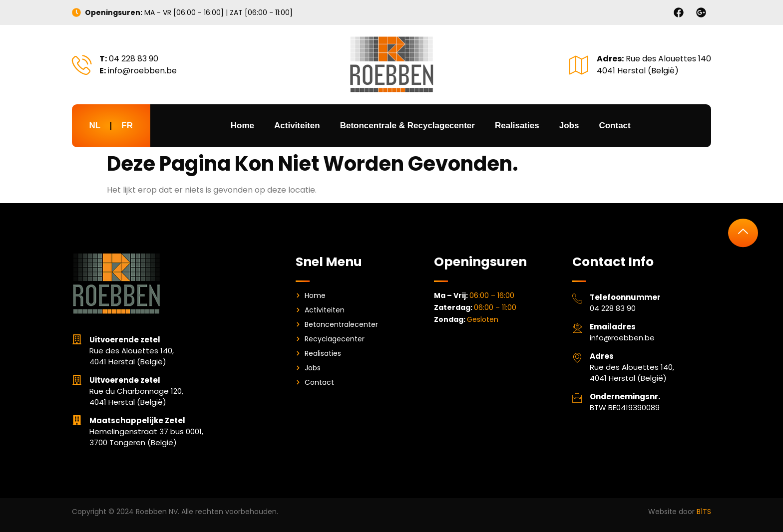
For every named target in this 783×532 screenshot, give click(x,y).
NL (95, 126)
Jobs (569, 126)
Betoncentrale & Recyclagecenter (407, 126)
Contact (614, 126)
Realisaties (517, 126)
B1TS (704, 512)
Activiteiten (297, 126)
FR (127, 126)
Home (242, 126)
